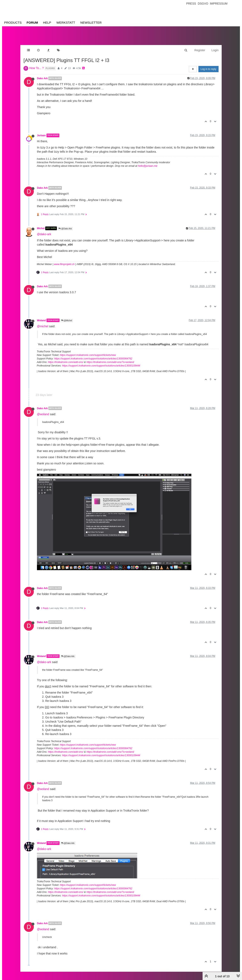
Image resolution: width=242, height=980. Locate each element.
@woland (43, 414)
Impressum (219, 4)
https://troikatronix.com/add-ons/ (66, 362)
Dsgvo (203, 4)
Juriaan (41, 135)
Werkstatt (66, 23)
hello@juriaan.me (148, 166)
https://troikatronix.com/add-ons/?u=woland (110, 362)
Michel (41, 228)
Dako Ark (42, 78)
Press (191, 4)
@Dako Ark (65, 229)
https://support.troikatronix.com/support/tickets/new (88, 355)
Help (47, 23)
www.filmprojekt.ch (64, 264)
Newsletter (91, 23)
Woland (41, 320)
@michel (43, 326)
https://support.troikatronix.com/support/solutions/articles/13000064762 (93, 359)
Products (13, 23)
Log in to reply (208, 69)
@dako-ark (44, 234)
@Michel (67, 321)
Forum (32, 23)
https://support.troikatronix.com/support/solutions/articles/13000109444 (101, 366)
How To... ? (37, 68)
